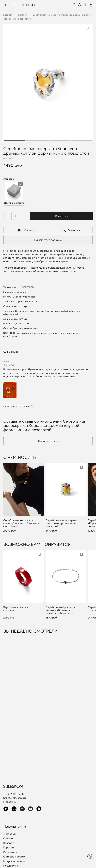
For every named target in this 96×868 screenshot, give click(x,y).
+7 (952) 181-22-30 (14, 794)
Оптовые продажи (15, 857)
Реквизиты (10, 852)
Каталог (22, 15)
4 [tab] (82, 140)
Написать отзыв (48, 441)
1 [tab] (15, 140)
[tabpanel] (48, 83)
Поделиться (71, 230)
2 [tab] (37, 140)
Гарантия (9, 848)
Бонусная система (15, 861)
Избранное (25, 230)
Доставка (9, 834)
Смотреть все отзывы (17, 406)
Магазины (10, 802)
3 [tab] (59, 140)
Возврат (8, 843)
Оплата (8, 839)
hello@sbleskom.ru (15, 798)
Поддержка (11, 866)
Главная (8, 15)
